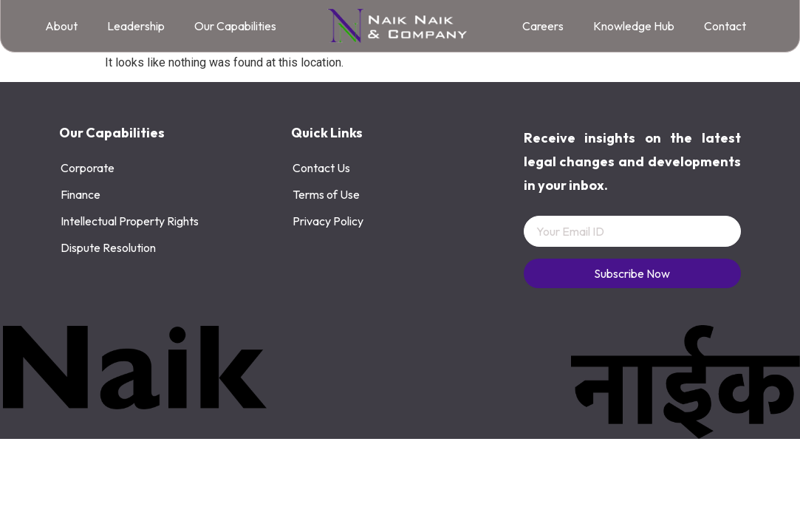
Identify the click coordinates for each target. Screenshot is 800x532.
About (61, 26)
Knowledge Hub (634, 26)
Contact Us (321, 168)
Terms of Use (326, 194)
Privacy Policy (328, 221)
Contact (725, 26)
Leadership (136, 26)
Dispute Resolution (108, 248)
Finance (81, 194)
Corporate (88, 168)
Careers (543, 26)
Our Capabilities (235, 26)
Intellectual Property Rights (130, 221)
